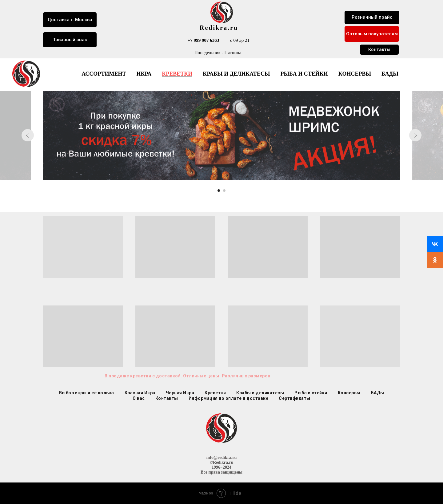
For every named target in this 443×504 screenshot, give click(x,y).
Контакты (167, 398)
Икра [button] (144, 74)
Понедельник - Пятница (218, 53)
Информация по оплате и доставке (229, 398)
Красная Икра (140, 393)
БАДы (390, 74)
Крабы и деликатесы (236, 74)
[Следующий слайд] (415, 135)
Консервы (355, 74)
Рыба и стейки (304, 74)
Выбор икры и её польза (87, 393)
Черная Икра (180, 393)
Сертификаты (295, 398)
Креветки (177, 74)
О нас (139, 398)
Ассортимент (104, 74)
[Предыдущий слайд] (28, 135)
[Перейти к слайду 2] (224, 191)
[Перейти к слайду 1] (219, 191)
